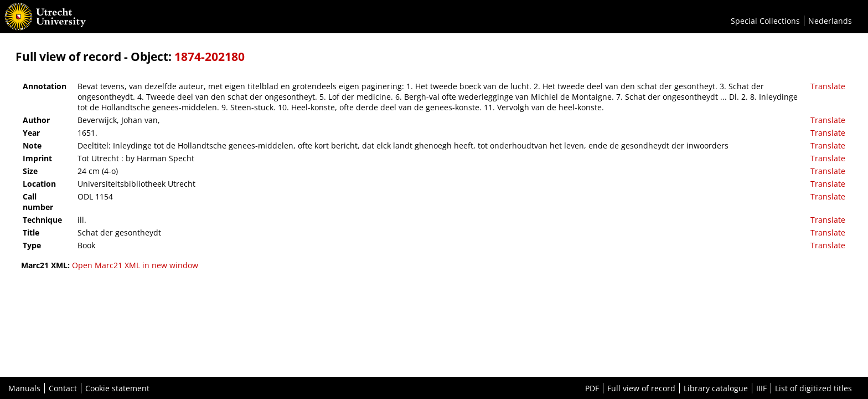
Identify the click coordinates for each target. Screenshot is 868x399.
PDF (592, 388)
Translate (828, 86)
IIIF (761, 388)
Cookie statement (117, 388)
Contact (63, 388)
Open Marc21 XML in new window (135, 265)
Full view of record (641, 388)
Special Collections (765, 21)
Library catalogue (716, 388)
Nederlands (830, 21)
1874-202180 (210, 57)
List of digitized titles (813, 388)
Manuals (24, 388)
